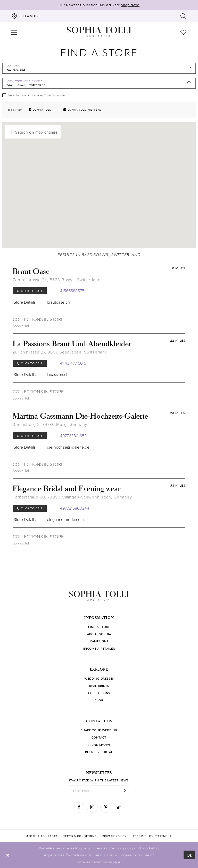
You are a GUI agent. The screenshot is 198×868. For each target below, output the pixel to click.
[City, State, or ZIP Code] (99, 83)
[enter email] (99, 790)
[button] (14, 32)
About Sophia (99, 634)
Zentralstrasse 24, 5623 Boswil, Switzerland (57, 280)
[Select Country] (99, 68)
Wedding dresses (99, 678)
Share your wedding (99, 730)
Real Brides (99, 686)
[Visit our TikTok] (119, 807)
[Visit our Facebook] (79, 807)
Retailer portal (99, 752)
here (116, 862)
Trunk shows (99, 745)
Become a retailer (99, 648)
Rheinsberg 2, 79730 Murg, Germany (50, 424)
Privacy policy (114, 836)
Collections (99, 693)
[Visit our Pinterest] (106, 807)
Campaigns (99, 641)
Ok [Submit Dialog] (190, 855)
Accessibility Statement (152, 836)
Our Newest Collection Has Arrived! (99, 5)
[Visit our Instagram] (92, 807)
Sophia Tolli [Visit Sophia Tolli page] (22, 326)
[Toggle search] (184, 16)
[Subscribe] (125, 790)
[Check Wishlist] (184, 32)
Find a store (99, 627)
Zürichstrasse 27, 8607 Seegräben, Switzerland (60, 352)
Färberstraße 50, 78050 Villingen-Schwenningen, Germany (72, 497)
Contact (99, 737)
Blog (99, 700)
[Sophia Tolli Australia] (99, 32)
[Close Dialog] (8, 855)
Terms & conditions (80, 836)
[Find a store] (26, 16)
